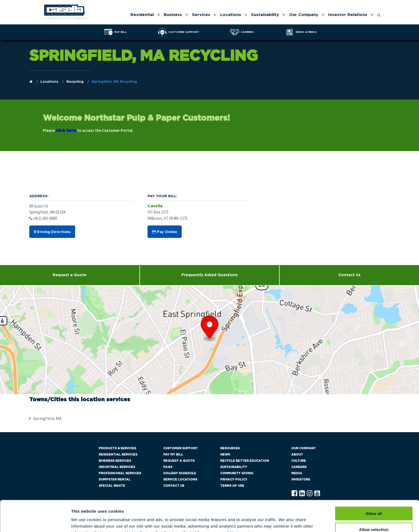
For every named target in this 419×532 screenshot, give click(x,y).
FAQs (168, 467)
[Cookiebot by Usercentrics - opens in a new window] (35, 521)
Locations (231, 15)
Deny (374, 516)
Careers (299, 467)
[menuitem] (145, 15)
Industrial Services (117, 467)
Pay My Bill (173, 455)
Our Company (304, 15)
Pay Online (165, 232)
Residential (142, 15)
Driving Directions (52, 232)
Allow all (374, 484)
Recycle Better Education (245, 461)
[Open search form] (379, 14)
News (225, 455)
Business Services (115, 461)
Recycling (75, 82)
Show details (285, 521)
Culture (299, 461)
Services (201, 15)
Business (173, 15)
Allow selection (374, 500)
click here (66, 131)
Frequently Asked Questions (209, 275)
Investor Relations (348, 15)
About (297, 455)
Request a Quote (70, 275)
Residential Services (118, 455)
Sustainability (265, 15)
